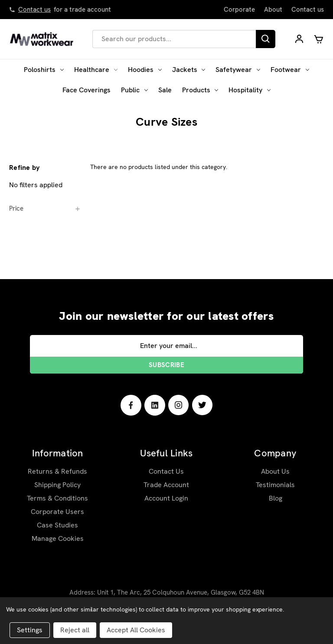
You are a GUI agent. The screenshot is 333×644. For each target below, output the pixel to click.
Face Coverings (87, 90)
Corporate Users (57, 512)
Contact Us (166, 471)
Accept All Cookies (136, 630)
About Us (275, 471)
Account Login (166, 498)
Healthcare (96, 70)
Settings (30, 630)
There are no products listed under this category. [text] (159, 167)
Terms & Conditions (57, 498)
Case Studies (57, 525)
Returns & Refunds (57, 471)
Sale (165, 90)
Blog (276, 498)
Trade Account (166, 485)
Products (200, 90)
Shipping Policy (57, 485)
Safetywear (238, 70)
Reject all (75, 630)
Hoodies (145, 70)
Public (134, 90)
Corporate (239, 10)
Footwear (290, 70)
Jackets (189, 70)
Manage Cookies (58, 538)
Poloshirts (44, 70)
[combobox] (174, 39)
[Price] (45, 208)
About (273, 10)
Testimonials (275, 485)
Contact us (34, 10)
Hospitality (250, 90)
